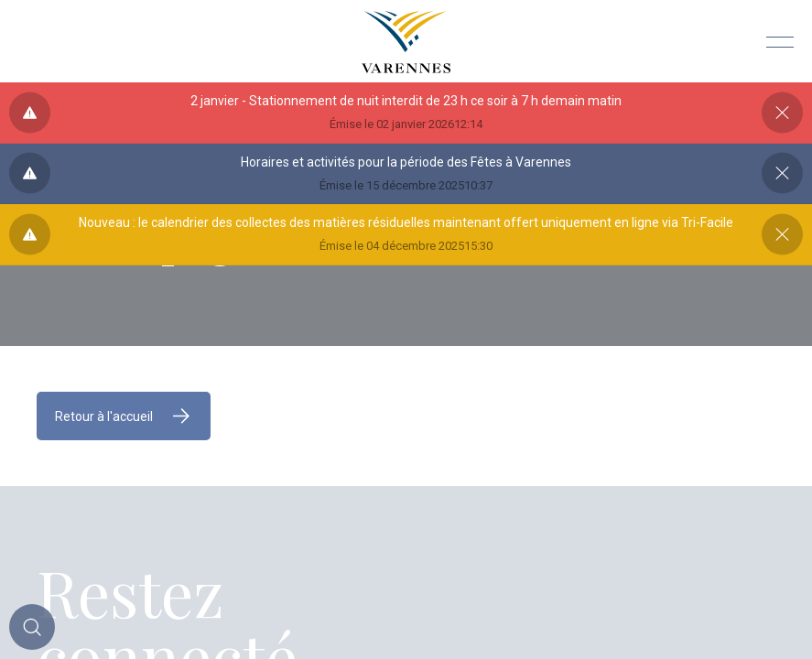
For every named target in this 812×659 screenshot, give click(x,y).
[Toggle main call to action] (32, 627)
